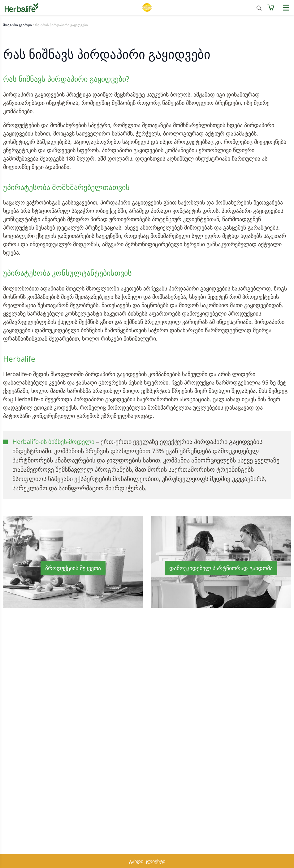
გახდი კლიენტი (147, 861)
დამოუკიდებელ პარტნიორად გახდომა (221, 568)
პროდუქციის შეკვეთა (73, 568)
